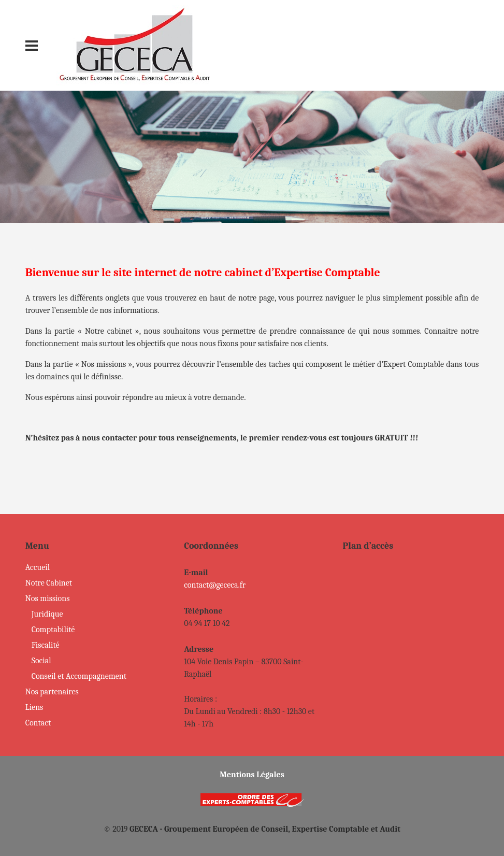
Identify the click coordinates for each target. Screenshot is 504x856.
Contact (38, 723)
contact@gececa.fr (215, 585)
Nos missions (48, 598)
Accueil (38, 567)
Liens (34, 707)
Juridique (47, 614)
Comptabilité (53, 630)
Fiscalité (46, 645)
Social (41, 661)
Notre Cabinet (49, 583)
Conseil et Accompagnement (79, 676)
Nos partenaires (52, 692)
